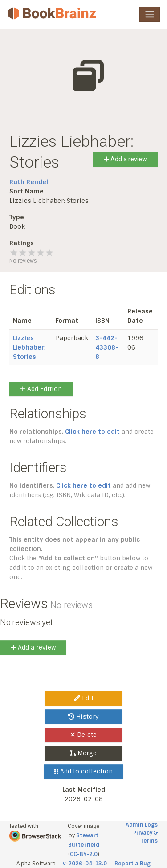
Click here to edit (92, 432)
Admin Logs (142, 825)
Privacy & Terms (145, 837)
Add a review (125, 159)
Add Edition (41, 389)
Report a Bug (132, 864)
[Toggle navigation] (150, 14)
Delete (83, 735)
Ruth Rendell (30, 182)
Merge (83, 753)
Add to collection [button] (83, 771)
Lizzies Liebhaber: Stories (29, 347)
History (83, 716)
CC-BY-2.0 (84, 854)
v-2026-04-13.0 (85, 864)
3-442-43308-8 (107, 347)
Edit (84, 698)
